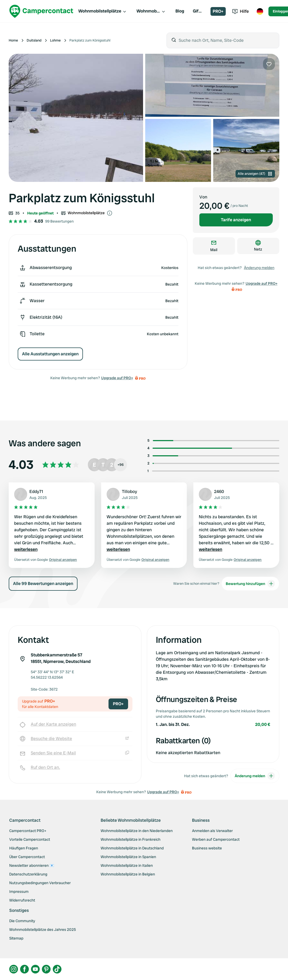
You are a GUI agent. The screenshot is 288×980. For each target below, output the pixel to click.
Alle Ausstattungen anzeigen (50, 354)
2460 (219, 491)
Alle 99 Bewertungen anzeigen (43, 584)
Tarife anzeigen (236, 220)
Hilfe (241, 11)
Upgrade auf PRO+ (117, 378)
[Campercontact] (41, 11)
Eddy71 (36, 491)
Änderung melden (259, 268)
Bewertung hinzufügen (250, 584)
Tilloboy (129, 491)
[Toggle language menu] (260, 11)
